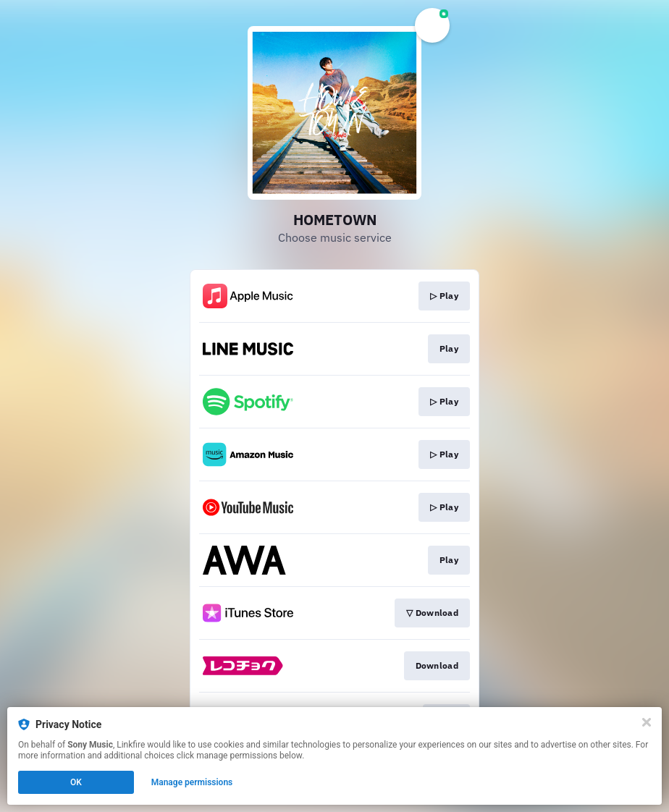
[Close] (647, 722)
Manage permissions (192, 782)
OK (76, 782)
